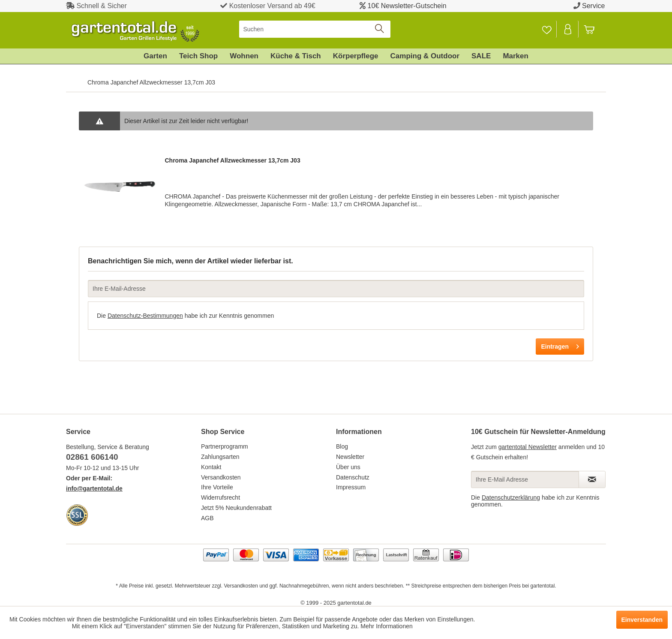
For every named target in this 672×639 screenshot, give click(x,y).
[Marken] (516, 56)
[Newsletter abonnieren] (592, 479)
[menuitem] (315, 29)
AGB (207, 518)
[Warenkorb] (593, 29)
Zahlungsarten (220, 457)
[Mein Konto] (568, 29)
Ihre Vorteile (217, 487)
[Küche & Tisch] (296, 56)
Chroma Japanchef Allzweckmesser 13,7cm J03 (232, 160)
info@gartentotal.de (94, 488)
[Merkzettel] (547, 29)
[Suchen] (315, 29)
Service (593, 6)
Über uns (348, 467)
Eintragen (560, 345)
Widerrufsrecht (220, 497)
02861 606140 (92, 457)
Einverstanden (642, 620)
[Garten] (155, 56)
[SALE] (481, 56)
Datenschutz (353, 477)
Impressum (351, 487)
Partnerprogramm (225, 446)
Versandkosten (221, 477)
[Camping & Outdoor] (425, 56)
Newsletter (350, 457)
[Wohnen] (244, 56)
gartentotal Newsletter (528, 447)
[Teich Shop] (198, 56)
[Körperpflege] (356, 56)
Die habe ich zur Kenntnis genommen (185, 316)
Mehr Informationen (386, 626)
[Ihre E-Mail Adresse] (525, 479)
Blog (342, 446)
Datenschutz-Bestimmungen (145, 316)
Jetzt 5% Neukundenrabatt (236, 508)
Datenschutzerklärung (511, 497)
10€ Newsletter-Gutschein (407, 6)
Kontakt (211, 467)
